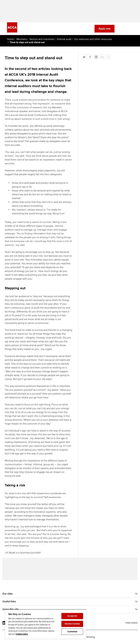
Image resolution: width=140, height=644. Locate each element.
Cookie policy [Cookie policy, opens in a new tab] (22, 634)
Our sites (8, 594)
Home (10, 39)
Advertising (89, 637)
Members (22, 39)
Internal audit (64, 39)
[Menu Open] (131, 29)
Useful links (9, 601)
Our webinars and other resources (93, 39)
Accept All (72, 616)
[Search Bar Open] (122, 29)
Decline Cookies (72, 624)
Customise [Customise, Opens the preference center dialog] (72, 632)
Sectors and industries (42, 39)
